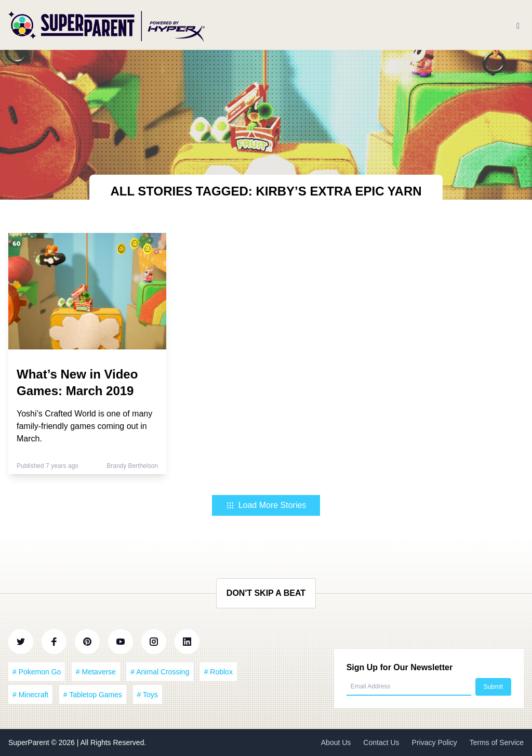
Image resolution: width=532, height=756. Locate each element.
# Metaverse (96, 672)
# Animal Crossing (160, 672)
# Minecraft (30, 695)
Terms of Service (497, 742)
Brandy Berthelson (132, 466)
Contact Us (381, 742)
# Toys (148, 695)
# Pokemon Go (37, 672)
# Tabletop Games (93, 695)
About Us (336, 742)
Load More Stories (266, 505)
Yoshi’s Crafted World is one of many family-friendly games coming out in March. (84, 426)
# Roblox (218, 672)
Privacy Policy (435, 742)
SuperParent (30, 742)
